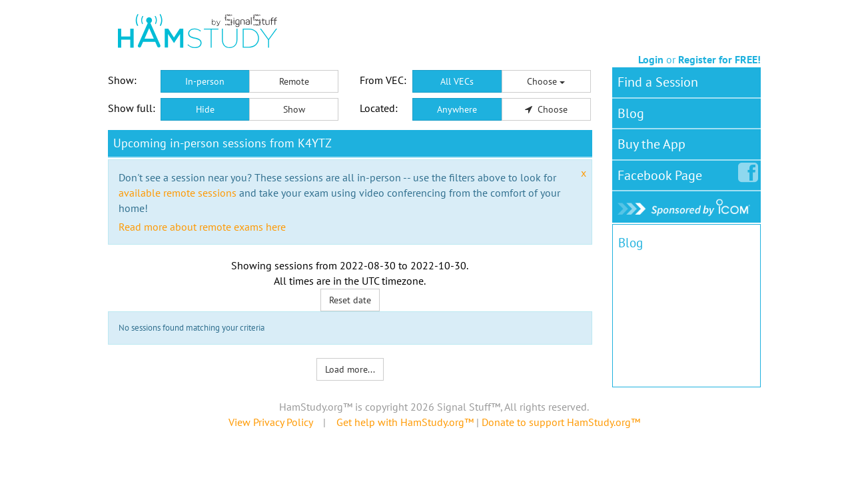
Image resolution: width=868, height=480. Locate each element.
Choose (546, 81)
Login (651, 59)
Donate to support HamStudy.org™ (561, 422)
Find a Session (658, 82)
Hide (205, 109)
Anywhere (457, 109)
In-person (205, 81)
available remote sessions (178, 193)
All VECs (457, 81)
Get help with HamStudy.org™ (405, 422)
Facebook (662, 173)
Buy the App (651, 144)
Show (294, 109)
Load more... (350, 369)
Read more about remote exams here (202, 227)
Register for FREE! (719, 59)
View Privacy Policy (270, 422)
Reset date (350, 300)
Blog (631, 113)
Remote (294, 81)
